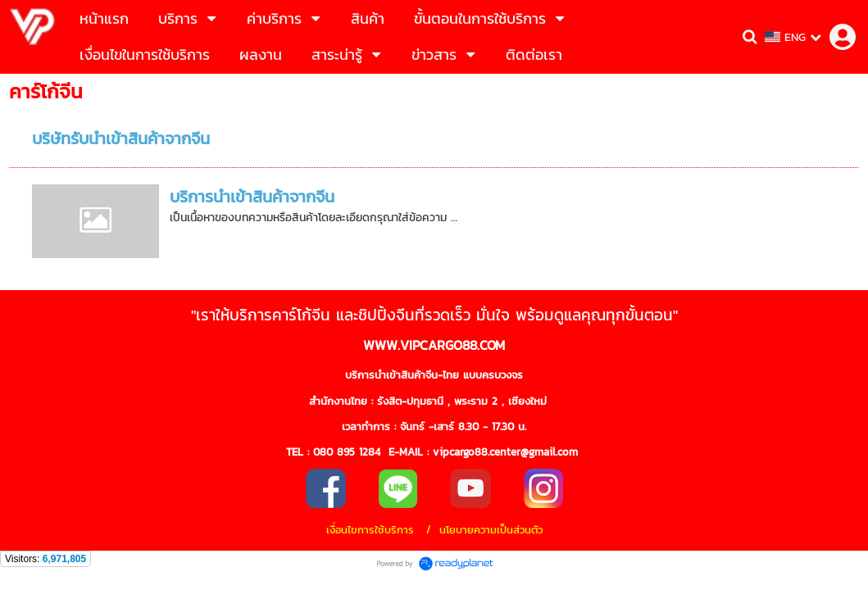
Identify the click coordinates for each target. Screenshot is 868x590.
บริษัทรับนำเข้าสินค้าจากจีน (121, 138)
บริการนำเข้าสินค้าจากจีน (252, 197)
